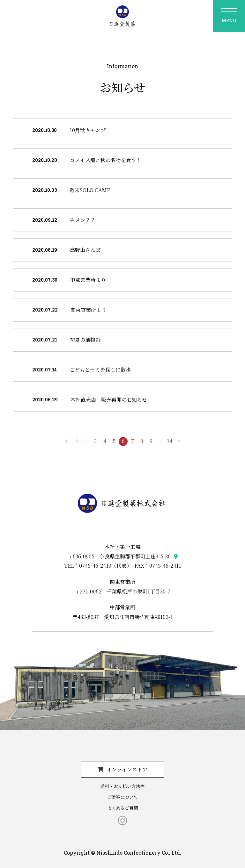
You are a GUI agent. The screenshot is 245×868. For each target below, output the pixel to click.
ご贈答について (122, 797)
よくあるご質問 (122, 808)
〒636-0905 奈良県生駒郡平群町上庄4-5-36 (119, 556)
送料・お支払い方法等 (122, 786)
